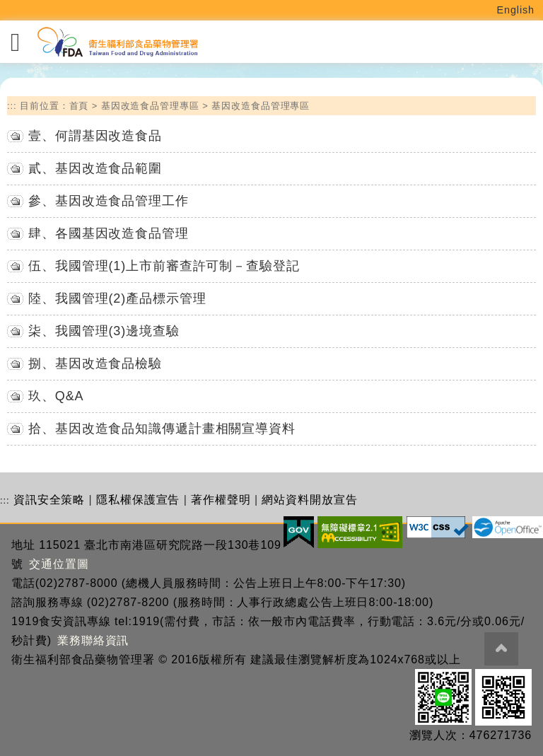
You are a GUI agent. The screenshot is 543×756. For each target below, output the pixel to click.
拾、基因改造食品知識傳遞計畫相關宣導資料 (162, 429)
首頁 (79, 106)
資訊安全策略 (49, 500)
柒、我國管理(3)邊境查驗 (104, 331)
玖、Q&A (56, 396)
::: (12, 106)
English (516, 10)
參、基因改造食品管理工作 (109, 201)
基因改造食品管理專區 (150, 106)
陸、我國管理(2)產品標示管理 (117, 298)
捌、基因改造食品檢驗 (95, 364)
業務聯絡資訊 (93, 640)
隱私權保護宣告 (138, 500)
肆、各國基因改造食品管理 (109, 233)
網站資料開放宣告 (309, 500)
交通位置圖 (59, 564)
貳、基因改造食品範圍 (95, 168)
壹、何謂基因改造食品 (95, 136)
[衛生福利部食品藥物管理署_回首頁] (117, 42)
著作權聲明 (221, 500)
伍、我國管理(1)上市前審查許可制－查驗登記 (164, 266)
